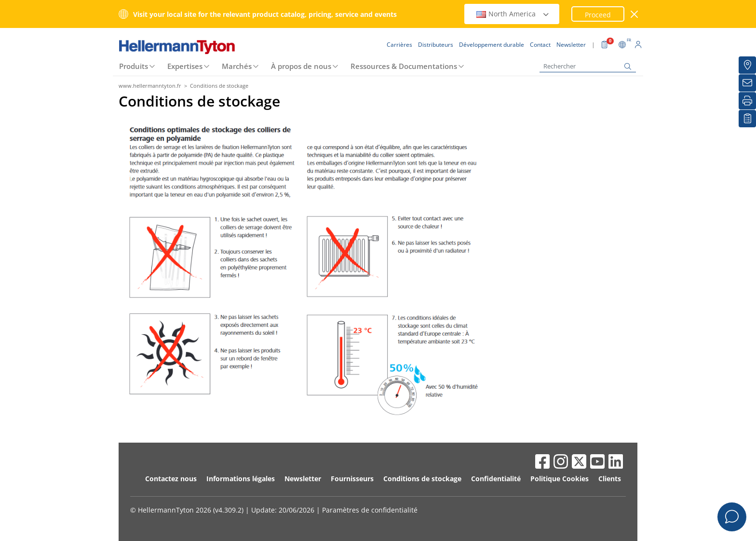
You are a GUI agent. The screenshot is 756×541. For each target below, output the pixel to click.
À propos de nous (301, 66)
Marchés (237, 66)
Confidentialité (496, 479)
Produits (134, 66)
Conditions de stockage (422, 479)
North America (513, 14)
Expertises (185, 66)
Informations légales (241, 479)
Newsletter (303, 479)
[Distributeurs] (747, 65)
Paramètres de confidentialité (370, 510)
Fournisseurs (352, 479)
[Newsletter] (747, 83)
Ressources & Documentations (404, 66)
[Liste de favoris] (747, 119)
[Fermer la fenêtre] (635, 14)
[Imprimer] (747, 101)
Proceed (598, 15)
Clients (610, 479)
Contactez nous (171, 479)
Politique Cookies (560, 479)
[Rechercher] (588, 66)
